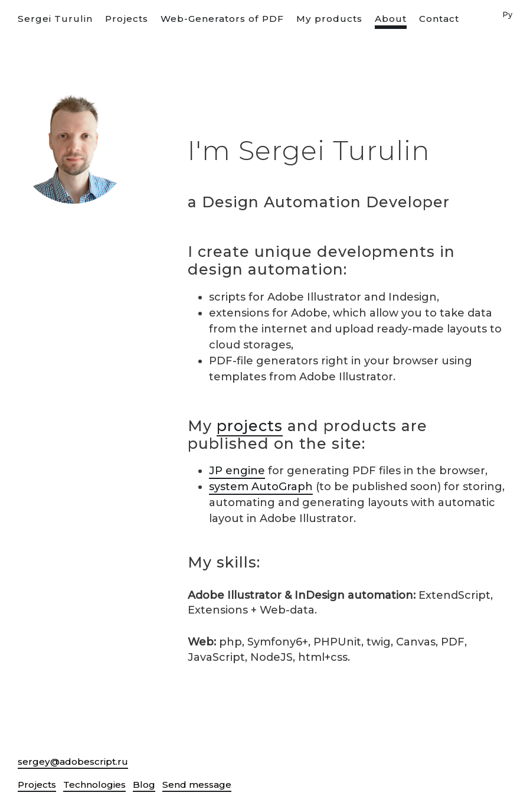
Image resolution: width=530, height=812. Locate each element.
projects (250, 426)
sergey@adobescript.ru (73, 762)
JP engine (237, 471)
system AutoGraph (261, 487)
